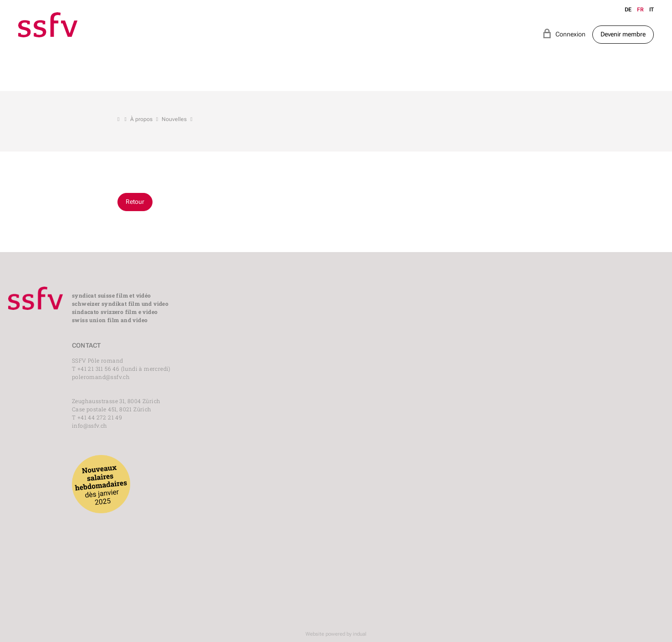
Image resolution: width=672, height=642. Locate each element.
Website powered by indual (336, 634)
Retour (135, 202)
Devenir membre (623, 34)
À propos (141, 119)
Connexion (564, 33)
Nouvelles (174, 119)
